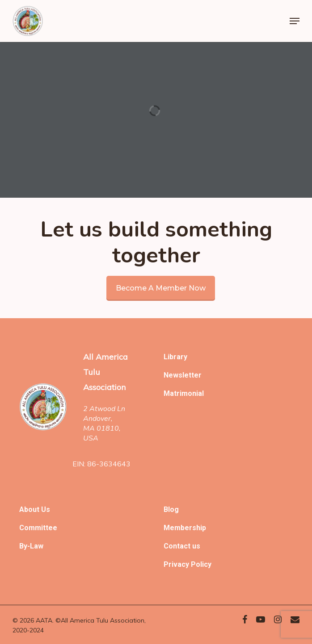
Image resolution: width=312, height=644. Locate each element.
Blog (171, 509)
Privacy (177, 564)
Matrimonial (184, 393)
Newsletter (183, 375)
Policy (201, 564)
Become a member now (161, 288)
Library (175, 357)
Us (46, 509)
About (30, 509)
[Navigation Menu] (295, 21)
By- (25, 546)
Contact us (182, 546)
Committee (38, 528)
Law (37, 546)
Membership (185, 528)
